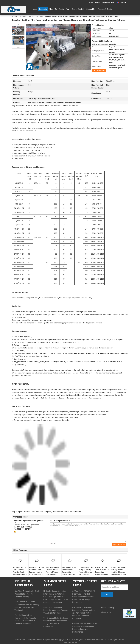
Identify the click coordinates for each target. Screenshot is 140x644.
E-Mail (104, 608)
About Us (53, 9)
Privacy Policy (20, 640)
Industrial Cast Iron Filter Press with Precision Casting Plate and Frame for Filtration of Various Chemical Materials (20, 573)
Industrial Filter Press (24, 583)
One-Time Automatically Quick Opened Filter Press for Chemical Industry (27, 594)
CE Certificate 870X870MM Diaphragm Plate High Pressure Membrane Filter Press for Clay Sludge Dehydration (83, 597)
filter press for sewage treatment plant (67, 512)
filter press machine (23, 512)
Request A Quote (105, 9)
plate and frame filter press (42, 512)
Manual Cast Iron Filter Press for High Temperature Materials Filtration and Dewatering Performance (102, 573)
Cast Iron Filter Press (35, 17)
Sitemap (111, 608)
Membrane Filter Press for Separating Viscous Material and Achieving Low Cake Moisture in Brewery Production (84, 613)
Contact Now (100, 71)
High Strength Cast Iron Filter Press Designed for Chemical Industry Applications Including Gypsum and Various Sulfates (70, 574)
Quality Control (78, 9)
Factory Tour (64, 9)
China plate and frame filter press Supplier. (42, 640)
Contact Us (91, 9)
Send (107, 594)
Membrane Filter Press (85, 583)
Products (43, 9)
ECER (75, 642)
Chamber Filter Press (55, 583)
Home (34, 9)
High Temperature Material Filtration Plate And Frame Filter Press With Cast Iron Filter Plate (53, 572)
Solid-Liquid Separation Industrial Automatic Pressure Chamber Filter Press (56, 610)
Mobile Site (106, 612)
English (123, 3)
